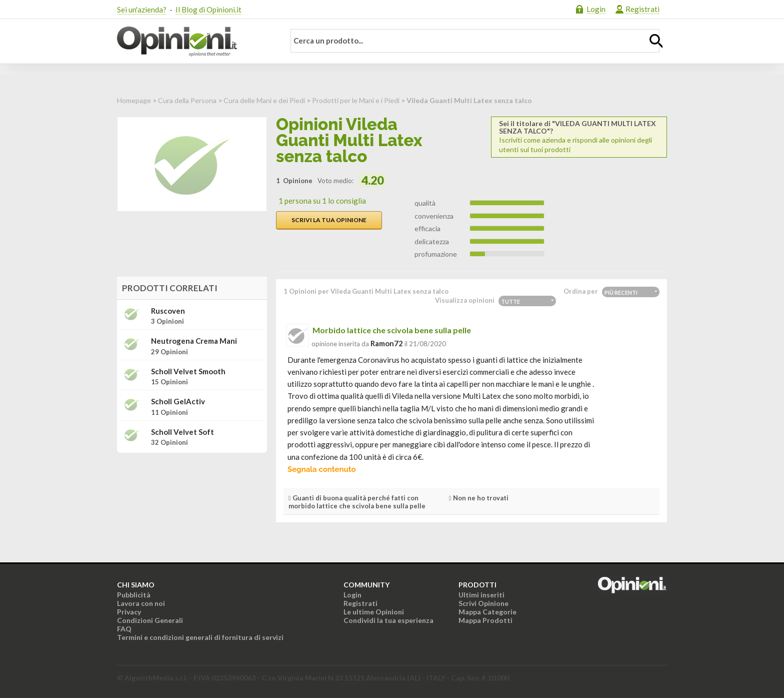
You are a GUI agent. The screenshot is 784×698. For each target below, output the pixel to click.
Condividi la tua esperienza (388, 620)
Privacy (129, 612)
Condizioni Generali (150, 620)
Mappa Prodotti (485, 620)
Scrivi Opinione (483, 603)
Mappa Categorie (487, 612)
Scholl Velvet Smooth (188, 372)
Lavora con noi (141, 603)
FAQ (124, 629)
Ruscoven (168, 311)
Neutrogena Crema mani (194, 341)
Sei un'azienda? (142, 10)
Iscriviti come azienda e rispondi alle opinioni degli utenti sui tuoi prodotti (579, 137)
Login (596, 9)
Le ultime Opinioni (374, 612)
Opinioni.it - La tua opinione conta (194, 42)
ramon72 (387, 343)
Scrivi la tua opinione (329, 220)
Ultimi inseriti (481, 595)
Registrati (642, 9)
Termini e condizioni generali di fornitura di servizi (200, 637)
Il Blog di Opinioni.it (208, 10)
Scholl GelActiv (178, 402)
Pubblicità (134, 595)
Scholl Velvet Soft (182, 432)
